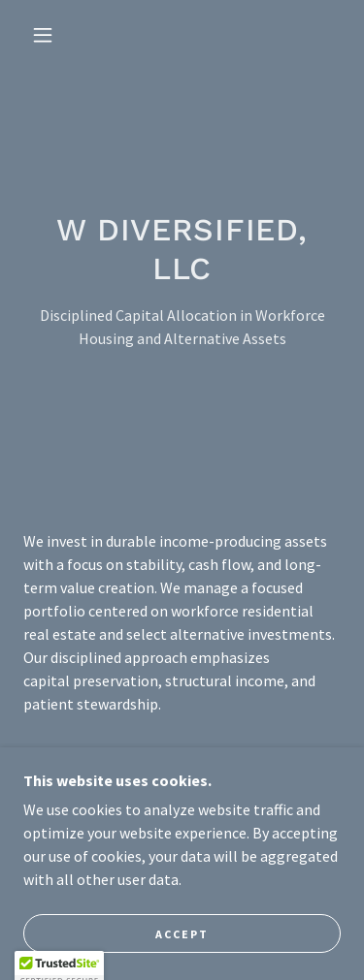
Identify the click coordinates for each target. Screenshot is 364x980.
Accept (182, 934)
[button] (43, 35)
